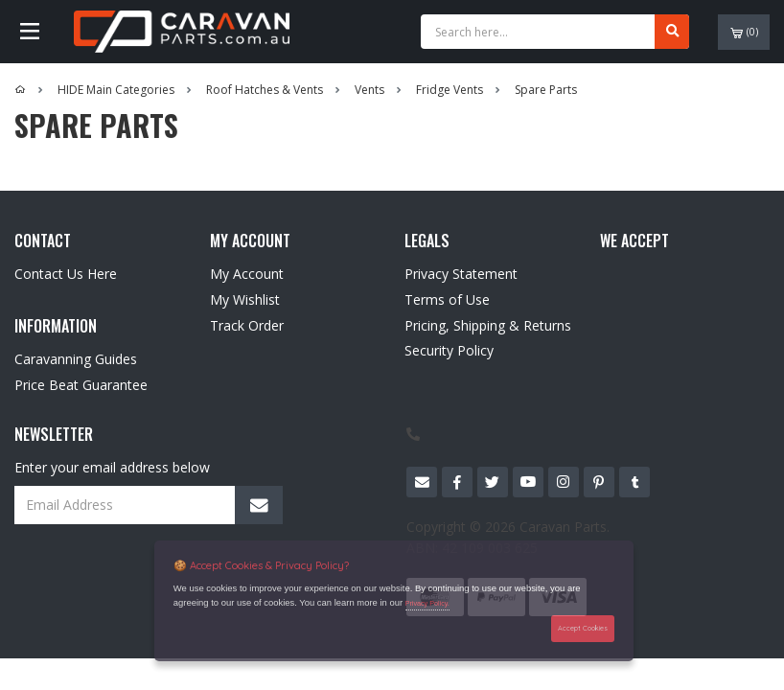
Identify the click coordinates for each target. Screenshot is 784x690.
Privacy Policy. (427, 604)
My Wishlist (245, 299)
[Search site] (672, 32)
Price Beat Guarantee (81, 385)
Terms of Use (447, 299)
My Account (247, 274)
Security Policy (449, 350)
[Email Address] (149, 505)
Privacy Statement (461, 274)
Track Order (247, 325)
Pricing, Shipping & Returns (488, 325)
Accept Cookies (583, 628)
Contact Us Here (66, 274)
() (744, 32)
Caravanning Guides (76, 359)
